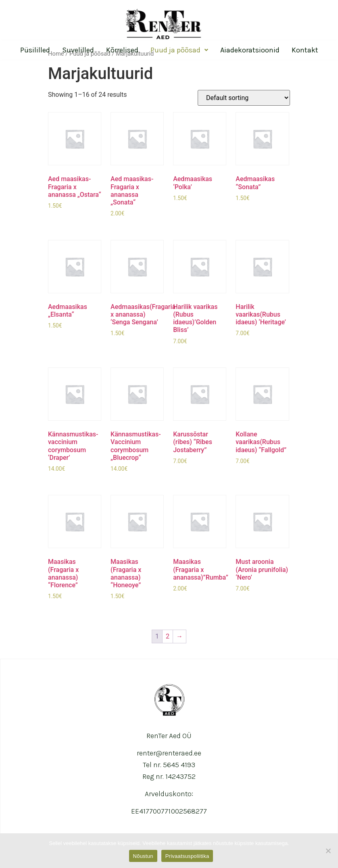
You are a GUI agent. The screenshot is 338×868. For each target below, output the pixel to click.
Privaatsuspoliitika (187, 856)
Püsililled (35, 50)
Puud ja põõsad (179, 50)
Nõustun (143, 856)
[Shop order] (244, 98)
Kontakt (305, 50)
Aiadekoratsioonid (250, 50)
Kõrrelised (122, 50)
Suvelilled (78, 50)
